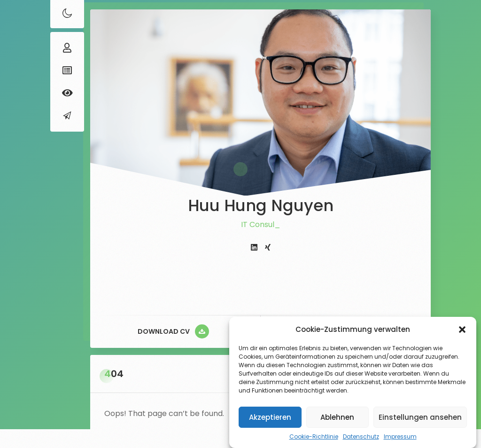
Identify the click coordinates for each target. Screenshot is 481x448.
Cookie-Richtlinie (314, 436)
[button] (462, 330)
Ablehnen (337, 417)
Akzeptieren (270, 417)
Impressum (400, 436)
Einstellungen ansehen (420, 417)
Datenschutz (361, 436)
